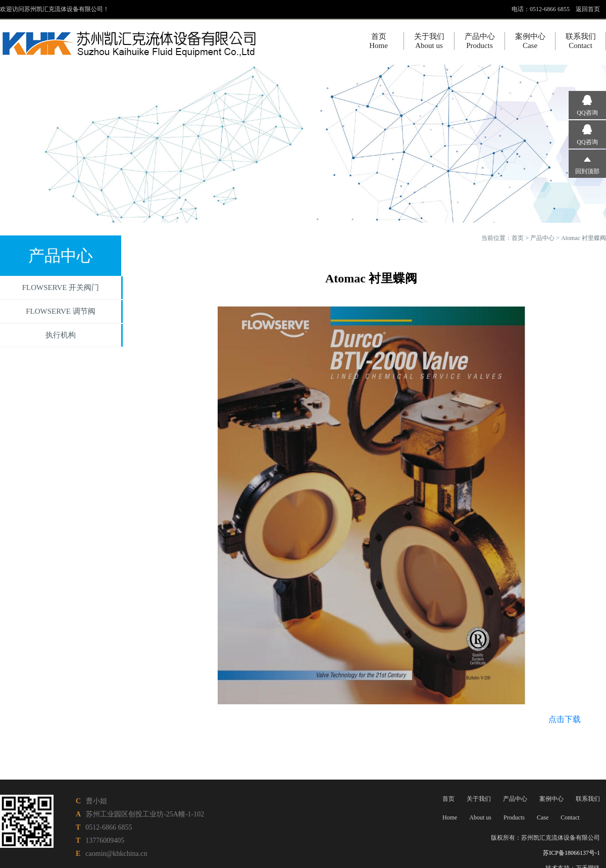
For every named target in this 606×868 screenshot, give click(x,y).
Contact (570, 817)
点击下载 (565, 719)
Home (450, 817)
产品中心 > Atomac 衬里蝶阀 (568, 238)
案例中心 (551, 799)
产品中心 (515, 799)
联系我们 (588, 799)
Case (543, 817)
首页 (518, 238)
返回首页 (588, 9)
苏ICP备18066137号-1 (571, 853)
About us (480, 817)
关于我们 (479, 799)
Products (514, 817)
